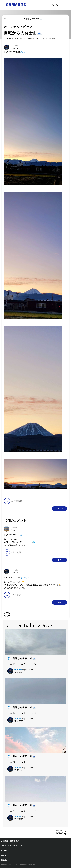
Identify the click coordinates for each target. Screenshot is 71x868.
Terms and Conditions (12, 846)
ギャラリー (24, 52)
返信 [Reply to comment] (59, 560)
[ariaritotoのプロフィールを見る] (14, 46)
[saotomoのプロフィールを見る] (14, 528)
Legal (4, 855)
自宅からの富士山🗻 (24, 658)
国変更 (4, 860)
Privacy (5, 851)
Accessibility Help (10, 841)
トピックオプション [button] (63, 25)
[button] (63, 47)
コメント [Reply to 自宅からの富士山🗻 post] (59, 509)
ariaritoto (18, 670)
